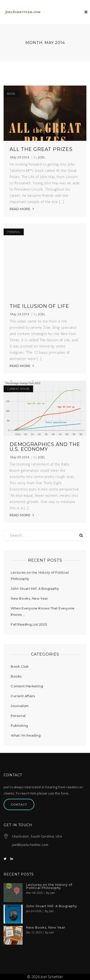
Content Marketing (27, 686)
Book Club (20, 666)
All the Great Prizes (41, 149)
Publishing (19, 726)
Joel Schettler (52, 977)
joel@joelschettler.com (30, 845)
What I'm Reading (26, 735)
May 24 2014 (20, 314)
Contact (19, 804)
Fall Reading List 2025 (29, 624)
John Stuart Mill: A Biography (35, 589)
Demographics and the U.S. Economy (45, 447)
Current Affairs (18, 389)
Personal (14, 232)
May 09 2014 (20, 457)
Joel (42, 157)
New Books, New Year (29, 598)
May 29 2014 (20, 157)
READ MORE (20, 209)
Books (11, 94)
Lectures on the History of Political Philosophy (49, 886)
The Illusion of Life (39, 306)
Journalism (20, 706)
